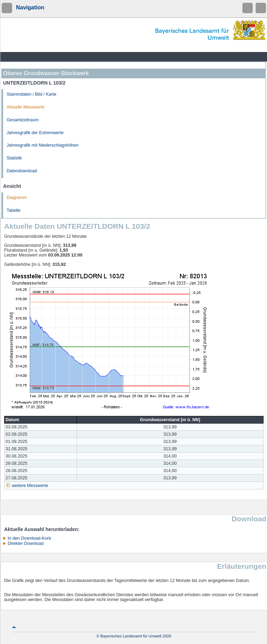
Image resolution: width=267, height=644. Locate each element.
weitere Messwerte (30, 486)
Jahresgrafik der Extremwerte (35, 133)
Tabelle (14, 210)
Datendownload (22, 171)
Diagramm (17, 198)
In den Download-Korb (29, 538)
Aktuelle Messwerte (25, 107)
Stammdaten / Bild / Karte (32, 94)
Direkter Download (26, 543)
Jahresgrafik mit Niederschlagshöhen (42, 145)
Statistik (14, 158)
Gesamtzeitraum (23, 120)
